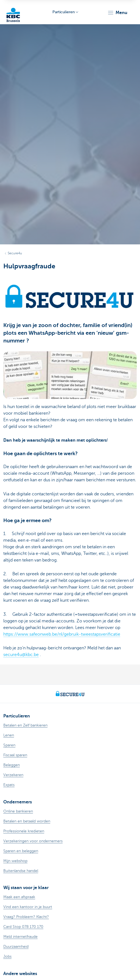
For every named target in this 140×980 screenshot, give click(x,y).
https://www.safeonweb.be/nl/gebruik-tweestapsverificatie (62, 634)
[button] (117, 13)
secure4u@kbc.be (21, 655)
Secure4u (15, 253)
